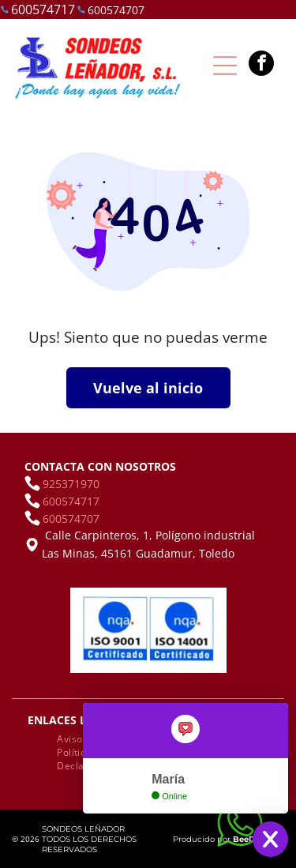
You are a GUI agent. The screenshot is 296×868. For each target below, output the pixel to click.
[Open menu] (225, 66)
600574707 (116, 10)
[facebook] (261, 65)
